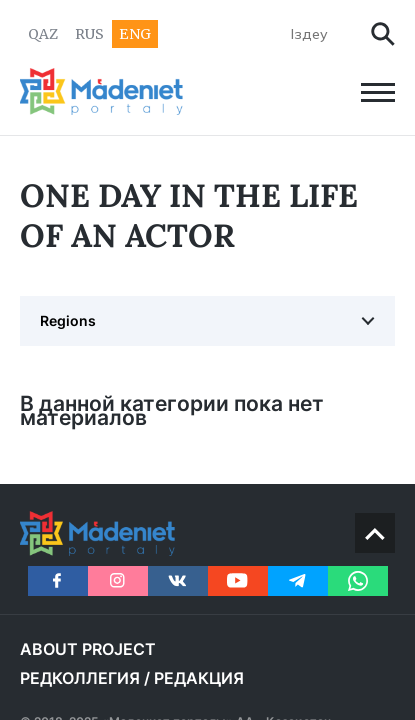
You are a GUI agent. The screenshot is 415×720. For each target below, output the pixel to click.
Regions (68, 320)
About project (88, 649)
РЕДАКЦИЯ (199, 678)
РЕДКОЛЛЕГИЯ (80, 678)
